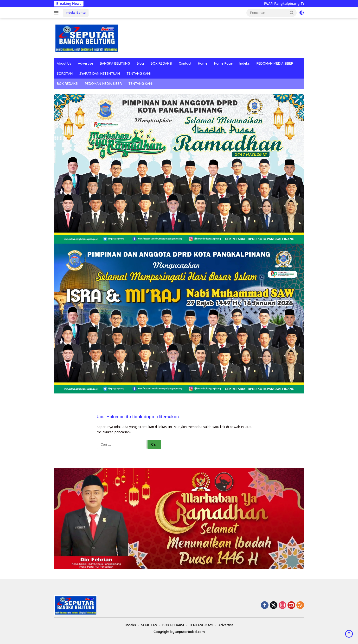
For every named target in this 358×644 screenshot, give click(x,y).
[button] (292, 12)
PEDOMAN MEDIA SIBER (275, 63)
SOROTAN (65, 74)
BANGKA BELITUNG (115, 63)
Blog (140, 63)
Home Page (223, 63)
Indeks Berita (76, 12)
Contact (185, 63)
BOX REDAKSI (161, 63)
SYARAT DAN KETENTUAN (100, 74)
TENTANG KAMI (139, 74)
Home (203, 63)
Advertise (86, 63)
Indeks (245, 63)
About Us (64, 63)
